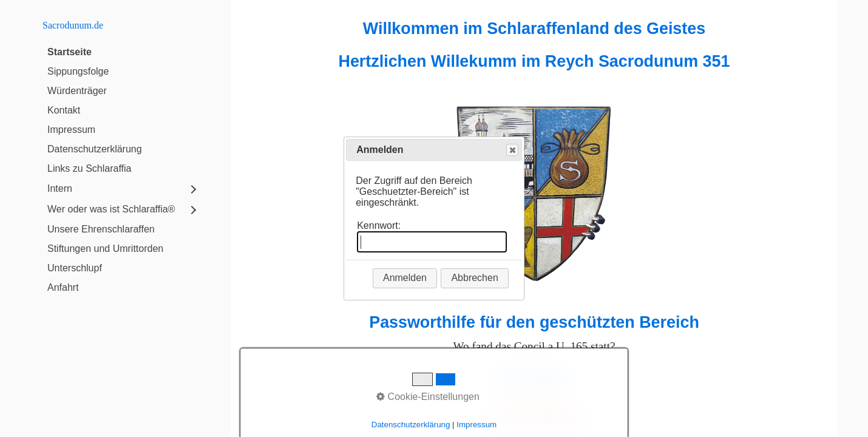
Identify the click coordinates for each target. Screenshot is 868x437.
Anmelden (405, 278)
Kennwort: (379, 225)
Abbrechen (474, 278)
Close (512, 150)
